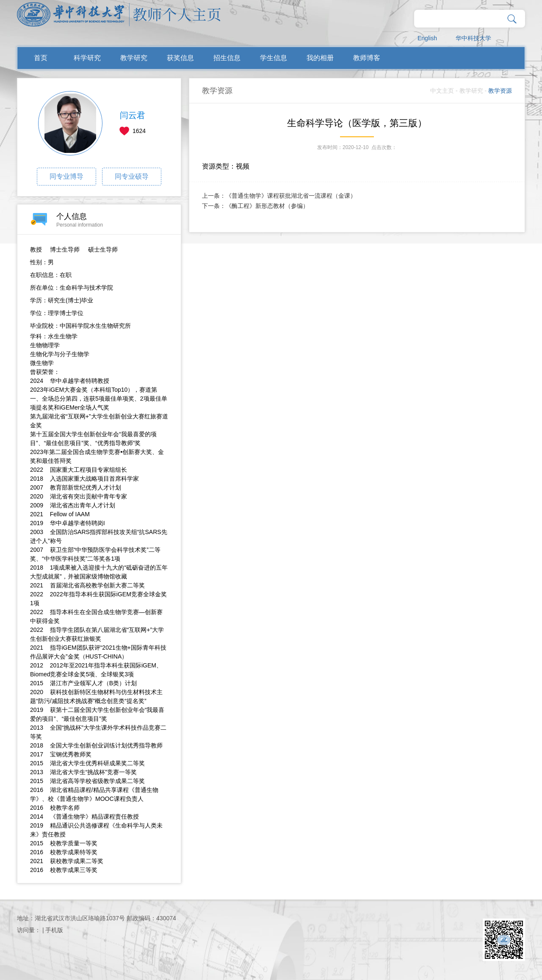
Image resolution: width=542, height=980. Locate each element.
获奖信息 (180, 58)
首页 (41, 58)
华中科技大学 (473, 38)
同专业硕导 (132, 176)
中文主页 (442, 91)
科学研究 (87, 58)
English (427, 38)
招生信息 (227, 58)
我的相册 (320, 58)
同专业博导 (66, 176)
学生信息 (274, 58)
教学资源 (500, 91)
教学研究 (134, 58)
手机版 (54, 930)
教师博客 (367, 58)
